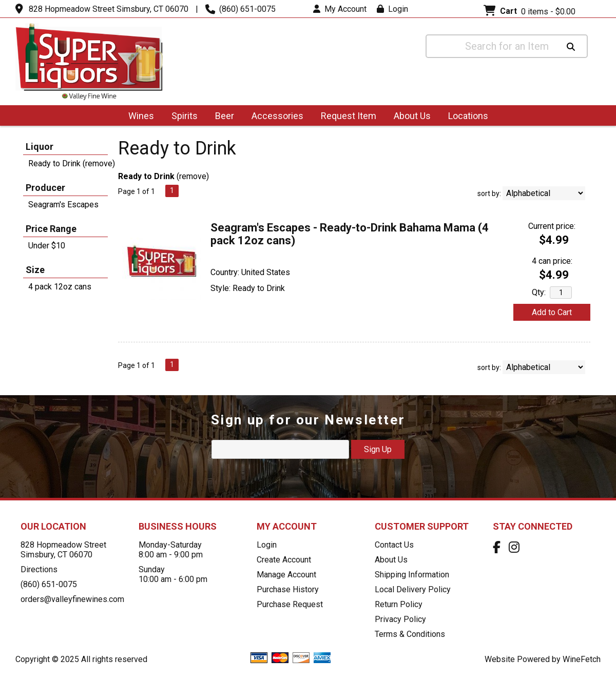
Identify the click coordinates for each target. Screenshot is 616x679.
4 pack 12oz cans (60, 287)
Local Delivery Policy (413, 589)
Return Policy (399, 604)
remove (193, 176)
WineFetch (582, 659)
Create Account (284, 560)
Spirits (181, 117)
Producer (45, 188)
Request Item (349, 116)
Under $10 (47, 246)
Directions (39, 569)
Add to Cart (552, 312)
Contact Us (394, 545)
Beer (221, 117)
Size (35, 270)
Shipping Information (412, 575)
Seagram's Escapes (63, 205)
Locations (465, 117)
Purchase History (288, 589)
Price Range (51, 229)
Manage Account (286, 575)
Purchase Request (290, 604)
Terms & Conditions (410, 634)
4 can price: (552, 261)
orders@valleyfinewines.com (72, 599)
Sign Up (378, 449)
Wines (138, 117)
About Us (409, 117)
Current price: (552, 226)
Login (392, 9)
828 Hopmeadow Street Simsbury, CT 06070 (109, 9)
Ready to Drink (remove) (72, 163)
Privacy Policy (400, 619)
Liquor (40, 147)
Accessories (274, 117)
